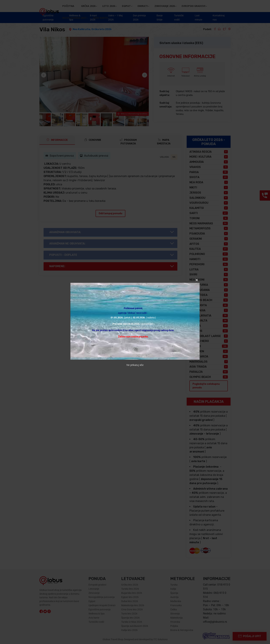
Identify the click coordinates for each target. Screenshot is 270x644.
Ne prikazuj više (135, 365)
